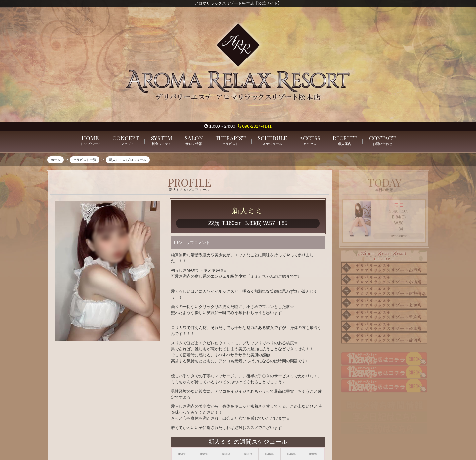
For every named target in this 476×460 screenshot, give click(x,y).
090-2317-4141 (255, 126)
